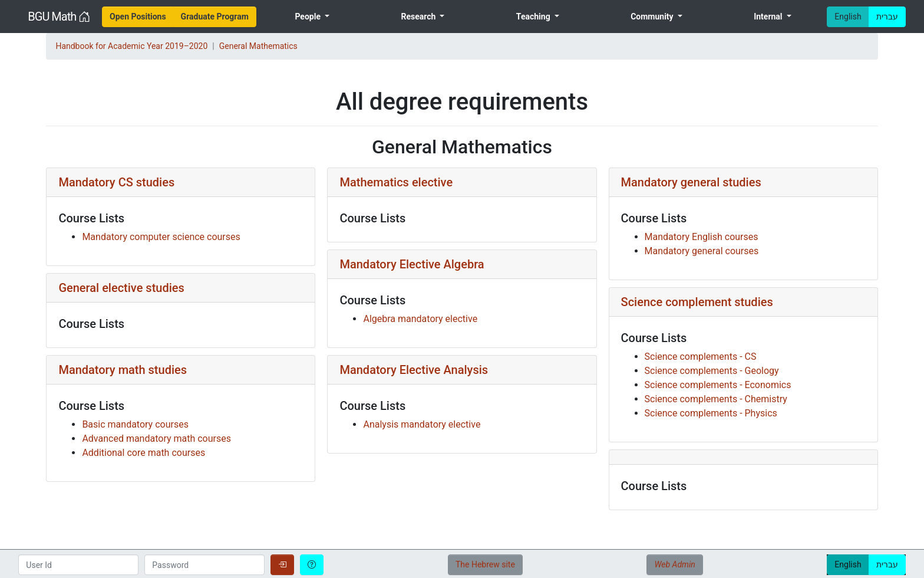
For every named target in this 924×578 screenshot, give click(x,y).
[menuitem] (138, 17)
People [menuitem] (308, 17)
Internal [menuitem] (769, 17)
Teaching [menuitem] (534, 17)
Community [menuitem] (653, 17)
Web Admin (674, 564)
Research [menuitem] (419, 17)
